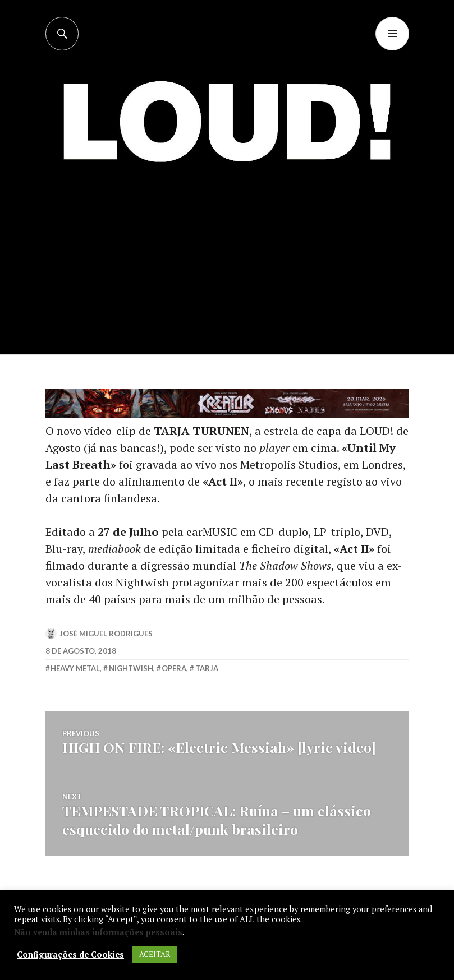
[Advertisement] (228, 271)
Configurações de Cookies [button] (70, 955)
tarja (207, 668)
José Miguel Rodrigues (106, 634)
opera (174, 668)
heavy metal (75, 668)
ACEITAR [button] (155, 954)
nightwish (131, 668)
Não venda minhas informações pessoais (98, 932)
